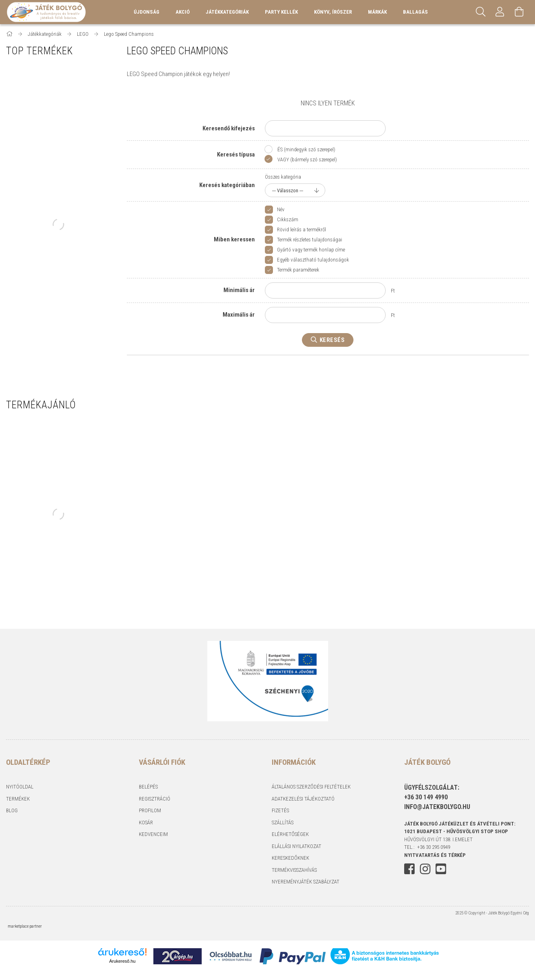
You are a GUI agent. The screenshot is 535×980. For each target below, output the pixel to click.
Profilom (150, 810)
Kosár (146, 822)
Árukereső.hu (122, 961)
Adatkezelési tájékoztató (303, 799)
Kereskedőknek (290, 858)
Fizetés (280, 810)
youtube (441, 869)
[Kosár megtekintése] (519, 12)
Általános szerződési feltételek (311, 787)
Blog (12, 810)
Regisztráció (155, 799)
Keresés (332, 340)
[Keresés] (481, 12)
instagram (425, 869)
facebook (409, 869)
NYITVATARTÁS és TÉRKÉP (435, 855)
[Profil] (500, 12)
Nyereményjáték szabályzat (306, 882)
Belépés (148, 787)
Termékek (18, 799)
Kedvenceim (153, 834)
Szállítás (283, 822)
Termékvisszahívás (294, 870)
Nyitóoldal (20, 787)
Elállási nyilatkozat (296, 846)
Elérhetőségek (290, 834)
